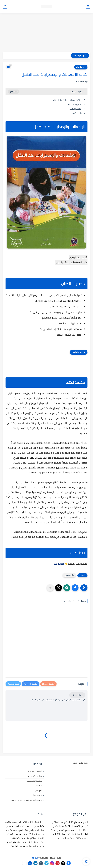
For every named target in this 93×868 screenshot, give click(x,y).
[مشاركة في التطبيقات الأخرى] (50, 588)
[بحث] (5, 6)
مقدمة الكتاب (75, 109)
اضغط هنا (58, 564)
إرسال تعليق (77, 695)
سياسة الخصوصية (34, 781)
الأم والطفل (81, 67)
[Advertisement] (46, 33)
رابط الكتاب (77, 113)
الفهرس (39, 790)
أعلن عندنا (38, 795)
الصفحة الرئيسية (35, 771)
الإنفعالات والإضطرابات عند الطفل (67, 100)
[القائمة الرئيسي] (88, 6)
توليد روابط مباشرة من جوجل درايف (27, 800)
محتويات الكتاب (75, 104)
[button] (75, 588)
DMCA (39, 786)
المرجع (35, 858)
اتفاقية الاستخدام (35, 776)
